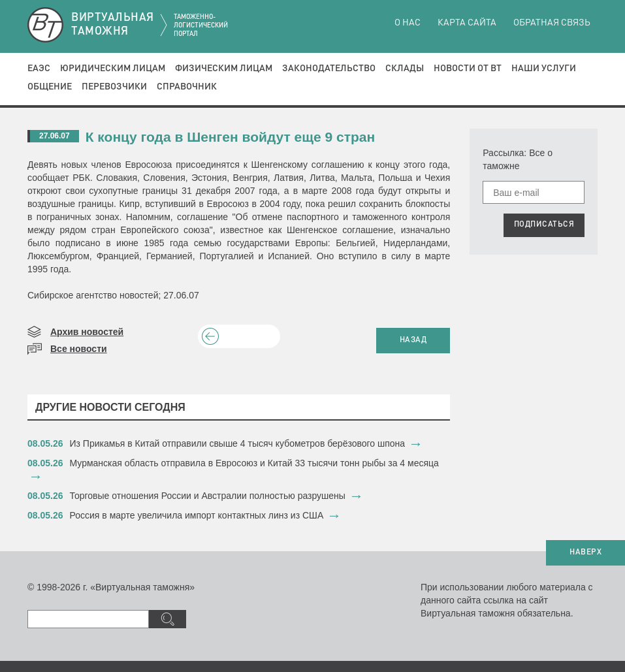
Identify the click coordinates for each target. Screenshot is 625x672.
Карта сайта (467, 23)
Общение (50, 87)
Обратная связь (552, 23)
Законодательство (329, 69)
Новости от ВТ (468, 69)
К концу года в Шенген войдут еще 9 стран (230, 137)
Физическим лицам (224, 69)
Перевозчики (114, 87)
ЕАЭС (39, 69)
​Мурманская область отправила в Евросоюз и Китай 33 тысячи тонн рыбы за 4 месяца (254, 463)
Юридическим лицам (113, 69)
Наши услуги (544, 69)
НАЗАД (413, 340)
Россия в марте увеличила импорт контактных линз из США (197, 515)
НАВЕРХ (585, 552)
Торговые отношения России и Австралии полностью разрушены (208, 496)
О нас (408, 23)
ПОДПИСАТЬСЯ (544, 225)
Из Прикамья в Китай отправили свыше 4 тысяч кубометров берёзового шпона (238, 443)
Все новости (79, 349)
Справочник (187, 87)
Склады (405, 69)
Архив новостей (87, 332)
